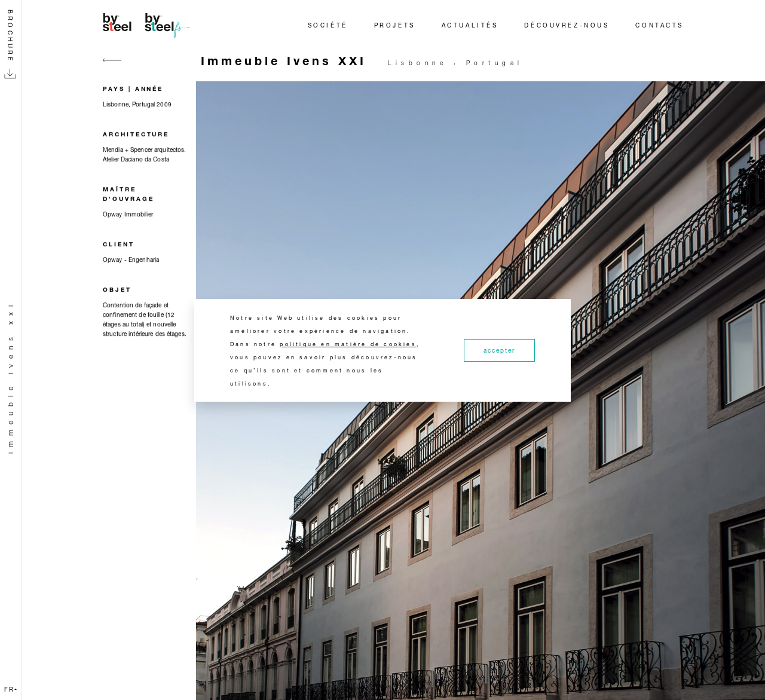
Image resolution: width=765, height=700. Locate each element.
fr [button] (10, 689)
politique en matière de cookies (348, 344)
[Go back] (112, 67)
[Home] (148, 25)
